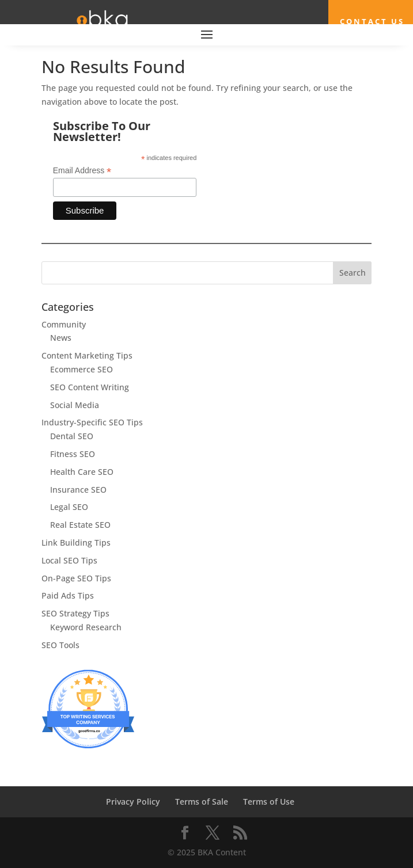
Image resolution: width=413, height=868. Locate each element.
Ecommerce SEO (82, 369)
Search (353, 273)
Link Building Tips (76, 542)
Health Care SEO (82, 472)
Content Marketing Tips (87, 355)
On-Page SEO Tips (76, 578)
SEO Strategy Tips (75, 613)
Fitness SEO (73, 454)
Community (64, 324)
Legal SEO (69, 507)
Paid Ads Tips (68, 595)
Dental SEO (72, 436)
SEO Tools (60, 645)
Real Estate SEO (80, 525)
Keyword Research (86, 627)
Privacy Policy (133, 802)
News (61, 338)
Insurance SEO (78, 490)
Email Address (82, 171)
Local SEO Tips (69, 560)
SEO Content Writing (90, 387)
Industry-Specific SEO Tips (92, 422)
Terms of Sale (202, 802)
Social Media (75, 405)
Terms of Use (269, 802)
